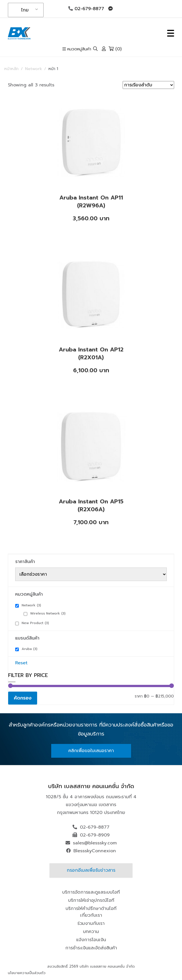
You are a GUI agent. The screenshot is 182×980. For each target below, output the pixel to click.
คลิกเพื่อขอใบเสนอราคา (91, 751)
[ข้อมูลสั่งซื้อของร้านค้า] (148, 85)
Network (33, 69)
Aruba (30, 649)
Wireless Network (48, 613)
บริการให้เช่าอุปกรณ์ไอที (91, 900)
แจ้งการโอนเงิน (91, 940)
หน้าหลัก (11, 69)
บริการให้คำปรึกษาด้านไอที (91, 909)
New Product (35, 623)
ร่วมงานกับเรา (91, 923)
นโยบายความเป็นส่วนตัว (27, 973)
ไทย (25, 10)
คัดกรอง (23, 698)
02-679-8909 (95, 835)
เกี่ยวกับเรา (91, 915)
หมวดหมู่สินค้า (77, 49)
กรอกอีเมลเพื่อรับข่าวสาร (91, 870)
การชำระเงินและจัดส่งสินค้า (91, 948)
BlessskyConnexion (95, 851)
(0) (115, 49)
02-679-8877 (86, 9)
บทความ (91, 932)
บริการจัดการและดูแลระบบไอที (91, 892)
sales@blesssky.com (95, 843)
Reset (21, 663)
